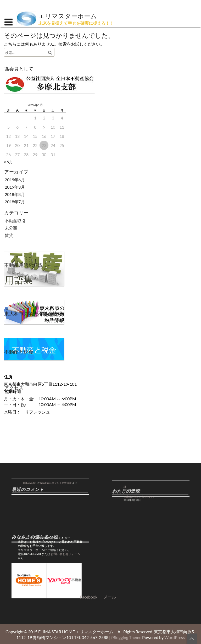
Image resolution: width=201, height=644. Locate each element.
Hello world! (39, 482)
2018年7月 (15, 202)
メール (110, 485)
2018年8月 (15, 194)
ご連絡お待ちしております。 (145, 495)
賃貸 (9, 235)
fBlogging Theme (126, 637)
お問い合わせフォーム (60, 554)
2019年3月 (15, 187)
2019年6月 (15, 180)
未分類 (11, 228)
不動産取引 (15, 220)
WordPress (175, 637)
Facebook (89, 485)
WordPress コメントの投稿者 (53, 482)
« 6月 (9, 162)
